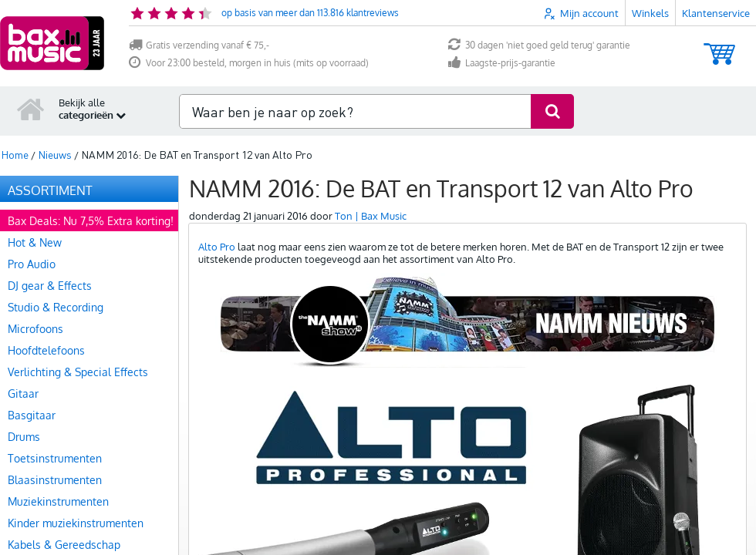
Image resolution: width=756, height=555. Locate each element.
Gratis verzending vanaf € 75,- (199, 45)
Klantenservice (716, 13)
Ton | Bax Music (371, 216)
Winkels (650, 13)
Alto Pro (217, 247)
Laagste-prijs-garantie (502, 63)
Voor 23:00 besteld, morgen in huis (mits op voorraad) (249, 63)
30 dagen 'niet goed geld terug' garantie (539, 45)
